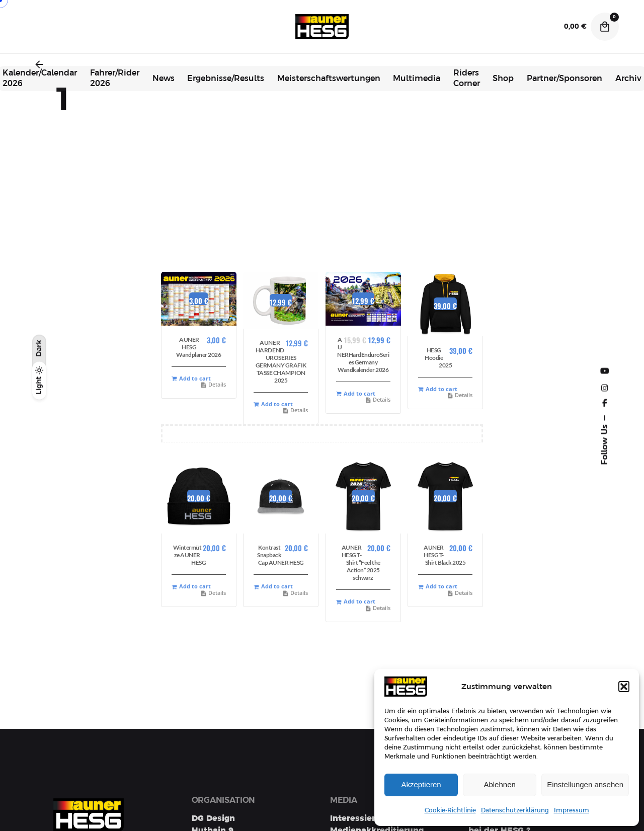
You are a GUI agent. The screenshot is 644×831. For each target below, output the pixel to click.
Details (214, 385)
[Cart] (605, 27)
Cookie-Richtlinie (450, 810)
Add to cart (191, 379)
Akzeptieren (421, 784)
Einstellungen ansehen (585, 784)
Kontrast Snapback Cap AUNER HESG (280, 555)
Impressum (572, 810)
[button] (624, 687)
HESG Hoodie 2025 (438, 358)
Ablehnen (499, 784)
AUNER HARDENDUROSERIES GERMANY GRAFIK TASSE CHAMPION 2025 (281, 361)
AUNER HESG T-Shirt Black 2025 (445, 555)
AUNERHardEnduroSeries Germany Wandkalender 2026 (363, 355)
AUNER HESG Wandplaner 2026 (198, 347)
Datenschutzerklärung (515, 810)
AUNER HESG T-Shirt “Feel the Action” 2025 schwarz (361, 562)
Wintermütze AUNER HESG (190, 555)
